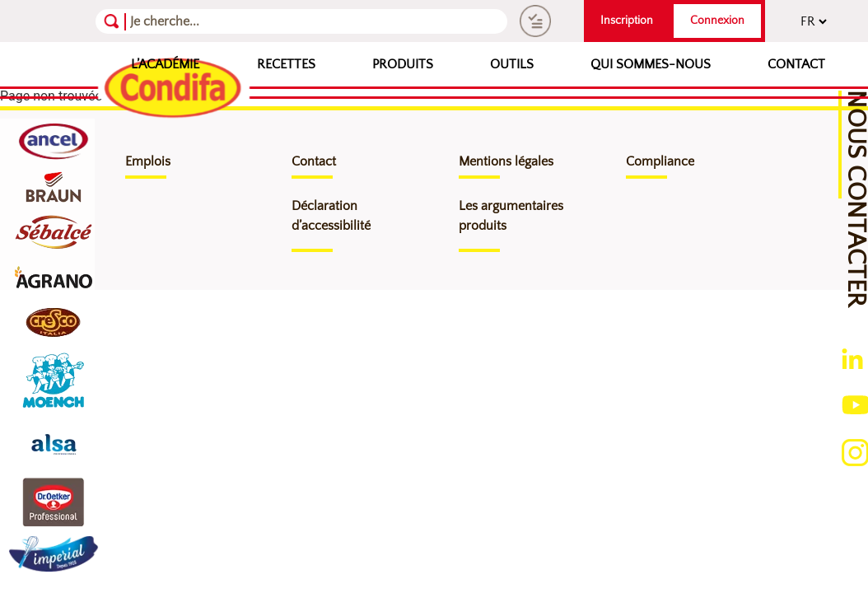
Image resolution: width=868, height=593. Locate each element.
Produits (403, 64)
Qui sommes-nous (651, 64)
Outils (512, 64)
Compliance (660, 161)
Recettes (286, 64)
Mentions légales (506, 161)
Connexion (717, 21)
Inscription (627, 21)
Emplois (148, 161)
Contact (796, 64)
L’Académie (165, 64)
